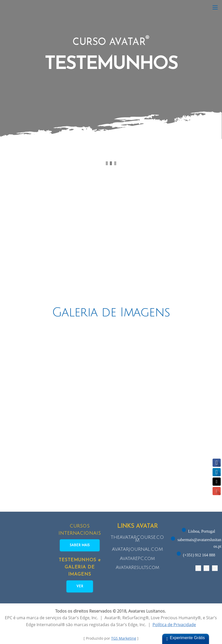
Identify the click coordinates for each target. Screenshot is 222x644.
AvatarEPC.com (137, 558)
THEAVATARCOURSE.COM (137, 539)
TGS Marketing (124, 639)
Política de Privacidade (174, 625)
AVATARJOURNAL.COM (137, 549)
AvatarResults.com (137, 567)
